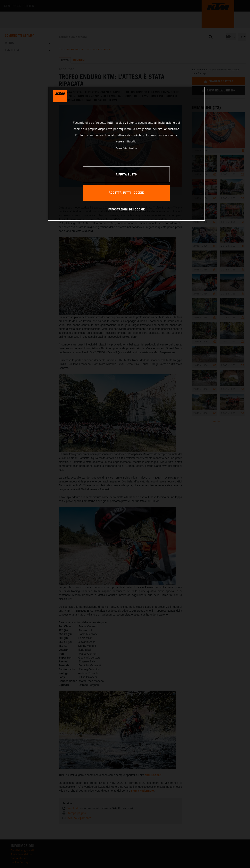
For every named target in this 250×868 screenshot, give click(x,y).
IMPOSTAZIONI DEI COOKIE (126, 209)
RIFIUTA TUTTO (126, 174)
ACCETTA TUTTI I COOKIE (126, 192)
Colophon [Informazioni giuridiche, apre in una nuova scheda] (133, 148)
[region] (126, 154)
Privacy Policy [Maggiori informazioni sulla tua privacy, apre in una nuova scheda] (122, 148)
